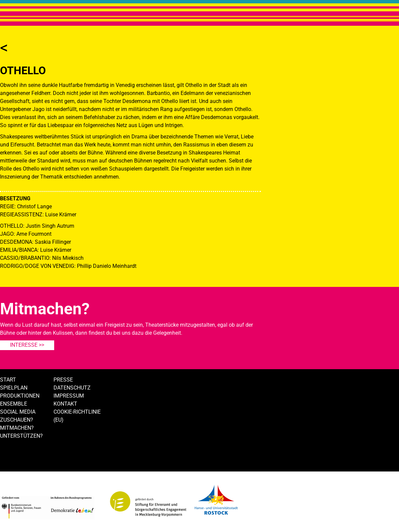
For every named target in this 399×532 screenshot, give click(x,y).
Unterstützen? (21, 436)
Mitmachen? (17, 428)
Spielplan (14, 388)
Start (8, 380)
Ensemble (14, 404)
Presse (63, 380)
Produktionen (20, 396)
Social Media (18, 412)
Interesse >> (27, 345)
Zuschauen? (17, 420)
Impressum (69, 396)
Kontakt (65, 404)
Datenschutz (72, 388)
